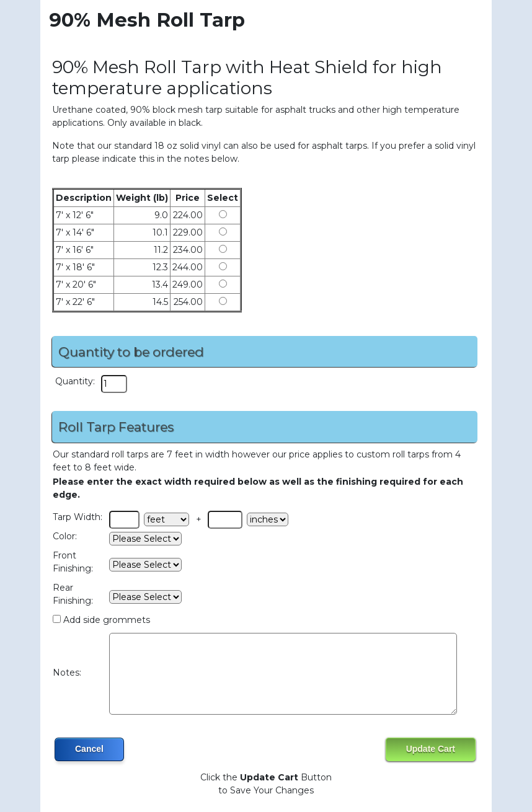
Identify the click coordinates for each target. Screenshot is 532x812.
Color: (65, 536)
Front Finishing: (73, 562)
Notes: (67, 673)
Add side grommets (107, 620)
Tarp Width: (78, 517)
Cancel (89, 749)
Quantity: (75, 381)
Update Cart (431, 749)
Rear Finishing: (73, 594)
